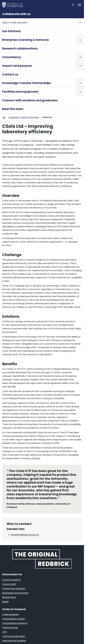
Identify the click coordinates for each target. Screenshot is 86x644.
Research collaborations (20, 49)
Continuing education (14, 636)
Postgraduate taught (13, 619)
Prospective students (14, 589)
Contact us (10, 74)
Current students (11, 580)
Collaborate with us (16, 14)
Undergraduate (10, 614)
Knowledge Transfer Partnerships (27, 83)
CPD (5, 632)
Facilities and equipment (20, 92)
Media (5, 602)
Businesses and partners (15, 593)
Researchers (9, 597)
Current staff (9, 584)
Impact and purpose (17, 66)
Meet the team (13, 109)
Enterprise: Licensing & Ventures (25, 40)
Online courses (10, 628)
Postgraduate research (15, 623)
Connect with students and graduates (30, 100)
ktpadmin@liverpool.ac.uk (25, 535)
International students (14, 641)
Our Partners (11, 31)
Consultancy (12, 57)
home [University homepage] (4, 117)
